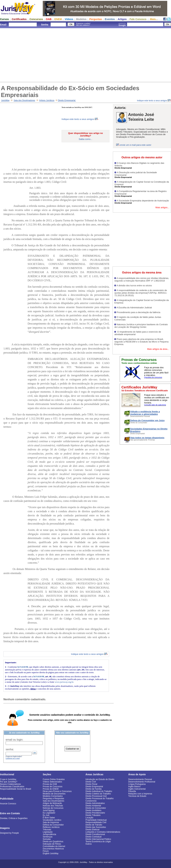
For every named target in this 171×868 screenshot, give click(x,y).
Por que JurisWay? (9, 782)
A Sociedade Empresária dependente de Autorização (143, 201)
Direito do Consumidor (96, 808)
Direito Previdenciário (95, 813)
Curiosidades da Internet (54, 846)
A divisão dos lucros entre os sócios (134, 285)
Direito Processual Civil (96, 796)
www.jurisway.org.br (64, 682)
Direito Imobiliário (93, 810)
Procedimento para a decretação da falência (138, 312)
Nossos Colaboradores (10, 784)
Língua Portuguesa (137, 784)
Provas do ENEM (51, 789)
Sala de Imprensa (51, 822)
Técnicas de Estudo (137, 796)
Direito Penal (91, 784)
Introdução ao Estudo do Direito (100, 779)
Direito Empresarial (67, 100)
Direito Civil (91, 782)
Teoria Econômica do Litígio (98, 842)
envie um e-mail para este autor (136, 145)
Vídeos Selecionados (52, 782)
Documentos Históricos (53, 849)
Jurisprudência (49, 834)
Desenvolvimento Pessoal (140, 779)
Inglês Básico (134, 787)
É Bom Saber (49, 818)
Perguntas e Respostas (53, 798)
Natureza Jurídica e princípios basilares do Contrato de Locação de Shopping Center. (141, 326)
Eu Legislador (49, 813)
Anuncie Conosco (8, 804)
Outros (89, 844)
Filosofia (132, 791)
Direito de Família (94, 789)
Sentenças (48, 837)
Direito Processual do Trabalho (100, 798)
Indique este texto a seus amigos (154, 101)
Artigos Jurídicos (47, 100)
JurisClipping (49, 810)
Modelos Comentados (53, 796)
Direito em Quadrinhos (53, 842)
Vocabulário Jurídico (52, 820)
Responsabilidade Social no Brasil (15, 789)
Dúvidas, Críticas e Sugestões (14, 818)
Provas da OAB (50, 784)
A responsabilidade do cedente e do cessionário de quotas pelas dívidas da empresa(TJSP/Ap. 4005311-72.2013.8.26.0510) (141, 293)
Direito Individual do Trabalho (99, 791)
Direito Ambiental (93, 806)
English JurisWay (51, 853)
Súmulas (47, 839)
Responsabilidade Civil (96, 822)
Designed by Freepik (9, 833)
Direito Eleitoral (92, 830)
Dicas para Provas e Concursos (57, 791)
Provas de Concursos (53, 787)
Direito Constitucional (95, 834)
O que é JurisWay (8, 779)
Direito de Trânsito (94, 825)
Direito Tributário (93, 815)
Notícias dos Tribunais (53, 806)
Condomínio (91, 801)
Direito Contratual (93, 837)
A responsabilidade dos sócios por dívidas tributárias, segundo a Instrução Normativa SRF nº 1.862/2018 (142, 279)
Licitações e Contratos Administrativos (103, 832)
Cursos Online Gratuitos (54, 779)
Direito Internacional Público (98, 839)
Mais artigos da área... (158, 349)
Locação (89, 818)
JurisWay (5, 100)
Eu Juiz (46, 815)
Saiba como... (85, 139)
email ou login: (14, 740)
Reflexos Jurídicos (51, 827)
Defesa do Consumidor (53, 825)
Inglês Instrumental (137, 789)
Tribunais (47, 830)
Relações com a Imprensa (140, 794)
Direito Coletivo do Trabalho (98, 794)
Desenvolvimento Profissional (142, 782)
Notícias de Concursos (53, 808)
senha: (10, 749)
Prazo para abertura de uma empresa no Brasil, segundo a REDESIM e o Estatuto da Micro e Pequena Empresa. (142, 342)
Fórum (46, 851)
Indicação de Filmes (52, 844)
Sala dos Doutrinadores (24, 100)
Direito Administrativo (95, 803)
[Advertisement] (85, 55)
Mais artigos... (162, 207)
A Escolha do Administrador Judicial (134, 308)
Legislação (48, 832)
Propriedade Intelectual (96, 820)
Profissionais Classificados (12, 787)
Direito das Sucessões (96, 827)
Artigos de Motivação (52, 803)
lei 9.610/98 (23, 667)
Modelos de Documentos (54, 794)
